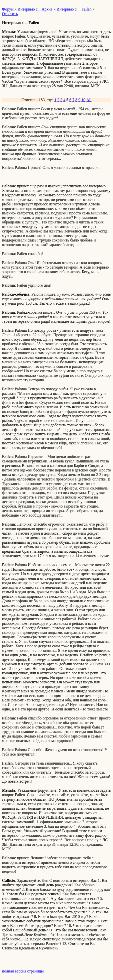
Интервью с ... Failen (74, 9)
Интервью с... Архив (35, 9)
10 (83, 100)
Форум (8, 9)
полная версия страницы (23, 971)
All (89, 100)
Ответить (10, 14)
